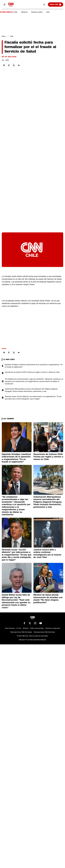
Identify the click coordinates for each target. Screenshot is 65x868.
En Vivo (19, 628)
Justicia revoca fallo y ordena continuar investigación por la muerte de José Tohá (47, 554)
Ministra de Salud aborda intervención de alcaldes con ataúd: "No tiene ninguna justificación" (48, 599)
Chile (15, 12)
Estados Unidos (37, 12)
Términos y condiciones (53, 628)
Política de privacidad (37, 628)
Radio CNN (56, 5)
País (12, 36)
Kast (48, 12)
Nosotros (26, 628)
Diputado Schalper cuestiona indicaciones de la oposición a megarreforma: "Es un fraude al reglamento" (34, 366)
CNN (7, 60)
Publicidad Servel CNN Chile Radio (44, 632)
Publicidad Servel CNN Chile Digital (21, 632)
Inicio (4, 36)
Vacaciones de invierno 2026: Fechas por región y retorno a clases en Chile (32, 372)
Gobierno (24, 12)
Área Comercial (10, 628)
